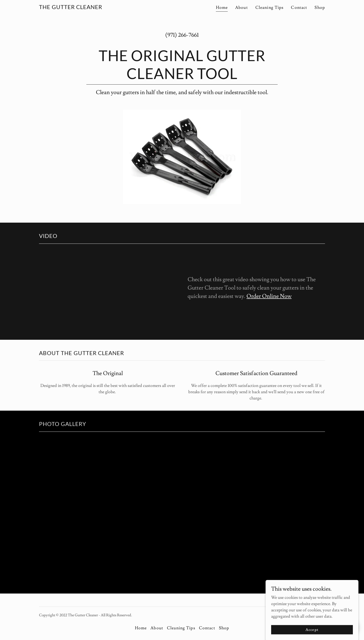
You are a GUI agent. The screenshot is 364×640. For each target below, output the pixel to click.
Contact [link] (299, 8)
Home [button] (141, 628)
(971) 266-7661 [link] (182, 35)
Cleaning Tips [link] (270, 8)
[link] (71, 8)
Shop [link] (320, 8)
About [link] (242, 8)
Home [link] (222, 8)
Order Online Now (269, 296)
